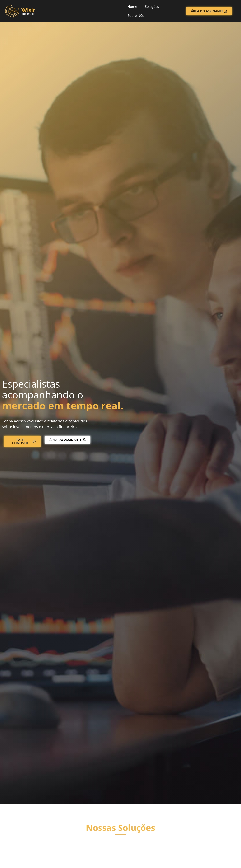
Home (132, 6)
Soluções (152, 6)
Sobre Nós (136, 16)
